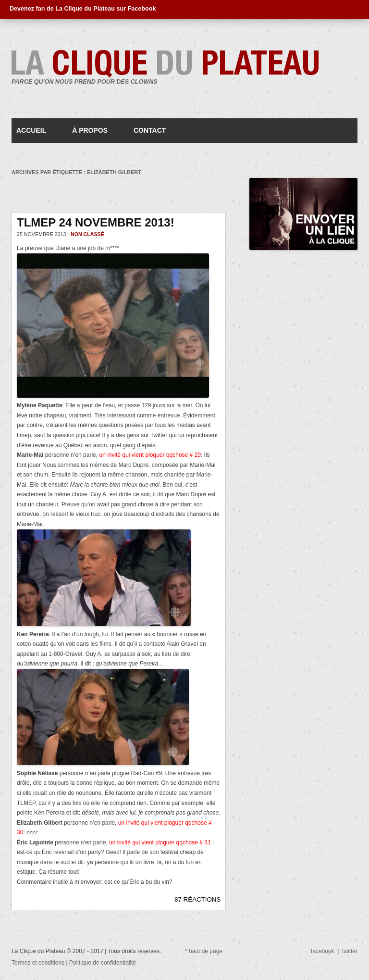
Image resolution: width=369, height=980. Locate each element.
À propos (90, 130)
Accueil (31, 130)
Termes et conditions (39, 963)
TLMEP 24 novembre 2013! (96, 222)
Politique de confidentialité (103, 963)
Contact (150, 130)
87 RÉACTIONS (197, 899)
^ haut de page (203, 951)
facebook (323, 951)
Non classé (87, 234)
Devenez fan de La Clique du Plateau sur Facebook (83, 9)
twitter (350, 951)
